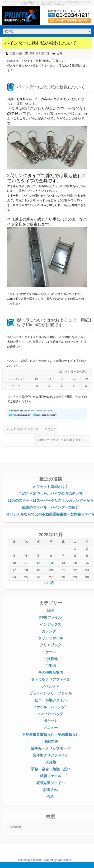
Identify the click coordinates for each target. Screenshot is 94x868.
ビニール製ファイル (51, 700)
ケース (51, 652)
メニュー (51, 728)
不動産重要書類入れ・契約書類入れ (51, 735)
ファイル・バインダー (51, 707)
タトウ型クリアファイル (51, 679)
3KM (51, 610)
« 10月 (49, 583)
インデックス (51, 624)
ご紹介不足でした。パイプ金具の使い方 (51, 494)
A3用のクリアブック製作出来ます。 (62, 440)
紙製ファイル (51, 776)
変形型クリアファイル (51, 755)
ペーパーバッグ (51, 714)
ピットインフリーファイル (51, 693)
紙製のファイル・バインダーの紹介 (51, 507)
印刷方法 (51, 741)
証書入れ (51, 790)
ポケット (51, 721)
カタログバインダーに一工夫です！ (31, 429)
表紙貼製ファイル (51, 783)
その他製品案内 (51, 673)
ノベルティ (51, 686)
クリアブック (51, 645)
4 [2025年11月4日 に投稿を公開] (26, 556)
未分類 (51, 762)
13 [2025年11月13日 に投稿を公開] (51, 563)
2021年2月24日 (39, 53)
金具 (60, 53)
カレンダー (51, 631)
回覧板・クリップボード (51, 748)
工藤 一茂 (16, 53)
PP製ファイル (50, 617)
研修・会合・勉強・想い (51, 769)
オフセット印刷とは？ (51, 487)
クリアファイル (51, 638)
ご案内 (51, 666)
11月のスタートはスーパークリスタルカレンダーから (51, 500)
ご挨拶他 (51, 659)
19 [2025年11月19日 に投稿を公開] (38, 570)
